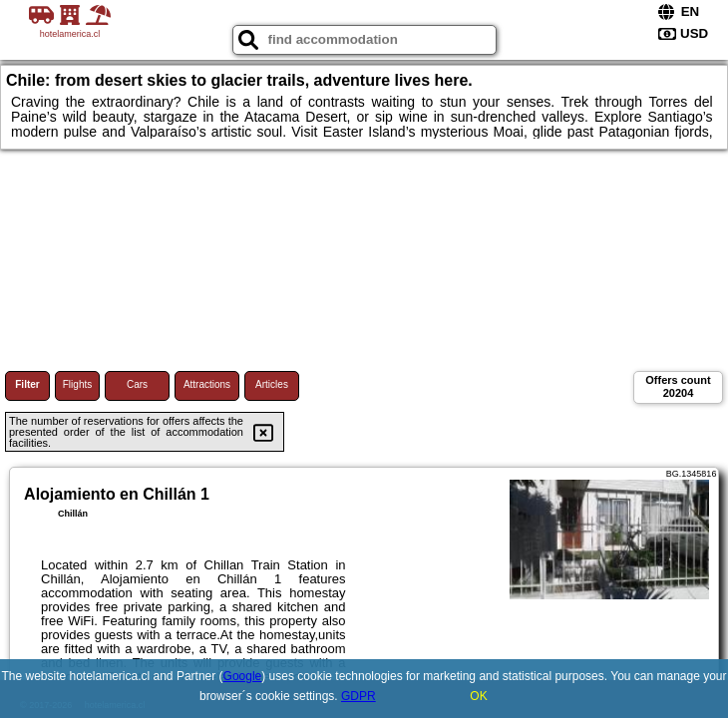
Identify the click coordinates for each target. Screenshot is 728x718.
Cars (137, 384)
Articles (272, 384)
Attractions (207, 384)
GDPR (359, 696)
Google (243, 676)
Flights (77, 384)
